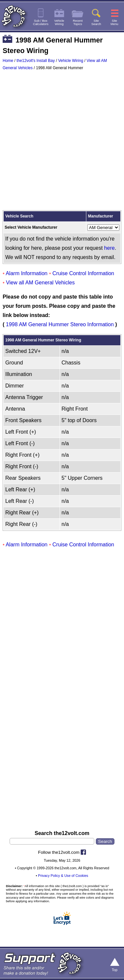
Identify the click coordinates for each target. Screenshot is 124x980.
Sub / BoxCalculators (41, 22)
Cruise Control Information (83, 273)
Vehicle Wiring (71, 61)
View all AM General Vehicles (40, 283)
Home (8, 61)
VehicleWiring (59, 22)
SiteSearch (96, 22)
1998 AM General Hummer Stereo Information (60, 324)
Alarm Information (26, 273)
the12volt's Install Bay (36, 61)
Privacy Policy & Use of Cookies (63, 876)
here (109, 248)
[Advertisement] (62, 142)
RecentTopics (78, 22)
